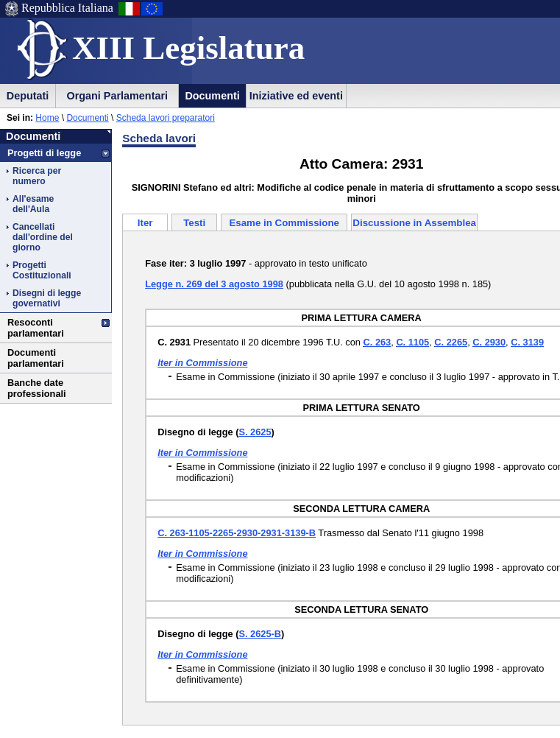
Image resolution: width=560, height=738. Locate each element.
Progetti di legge (44, 153)
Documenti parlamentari (36, 358)
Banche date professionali (37, 388)
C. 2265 (451, 342)
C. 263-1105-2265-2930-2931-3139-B (237, 533)
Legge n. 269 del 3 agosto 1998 (214, 284)
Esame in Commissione (284, 223)
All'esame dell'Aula (33, 204)
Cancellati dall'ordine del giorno (43, 237)
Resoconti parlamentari (36, 328)
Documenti (212, 96)
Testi (194, 223)
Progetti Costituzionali (42, 270)
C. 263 (378, 342)
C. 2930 (489, 342)
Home (47, 118)
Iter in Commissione (202, 363)
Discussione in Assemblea (414, 223)
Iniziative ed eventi (296, 96)
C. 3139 (527, 342)
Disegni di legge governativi (47, 298)
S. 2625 (255, 432)
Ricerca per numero (37, 176)
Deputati (28, 96)
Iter (145, 223)
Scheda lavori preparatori (166, 118)
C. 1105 (412, 342)
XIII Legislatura (188, 48)
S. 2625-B (260, 634)
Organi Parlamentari (117, 96)
